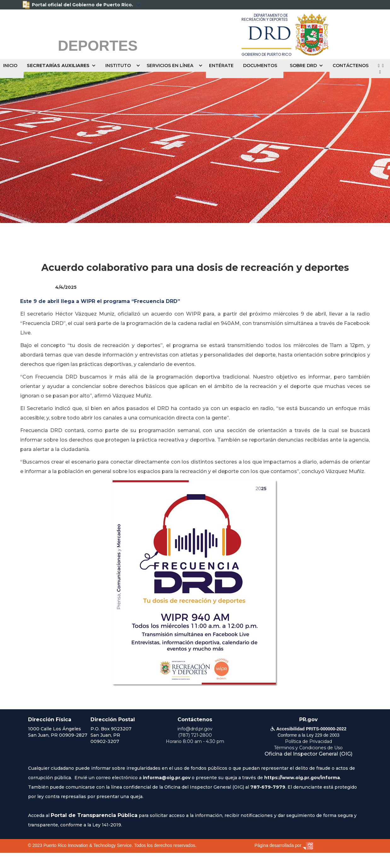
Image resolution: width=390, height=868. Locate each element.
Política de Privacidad (309, 741)
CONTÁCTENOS (351, 66)
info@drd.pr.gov (195, 729)
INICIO (10, 66)
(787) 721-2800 (195, 735)
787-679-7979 (268, 787)
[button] (63, 66)
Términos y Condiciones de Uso (308, 748)
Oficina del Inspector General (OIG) (309, 754)
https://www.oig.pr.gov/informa (302, 778)
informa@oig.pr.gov (167, 778)
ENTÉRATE (221, 66)
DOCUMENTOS (260, 66)
